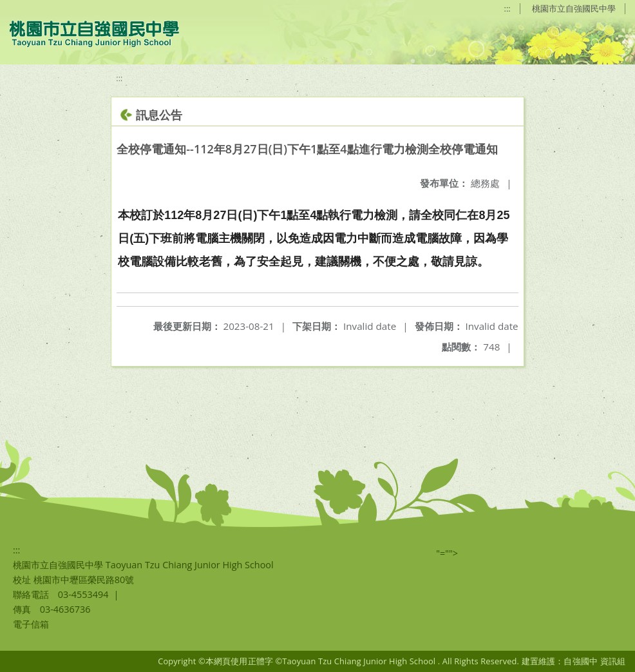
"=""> (447, 553)
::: (507, 8)
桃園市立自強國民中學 (574, 8)
